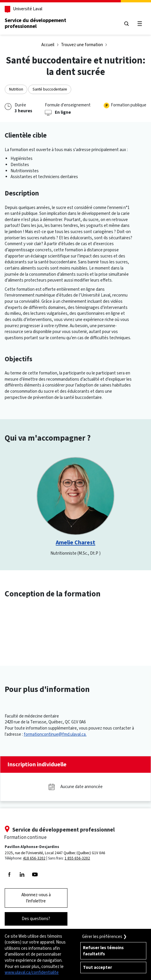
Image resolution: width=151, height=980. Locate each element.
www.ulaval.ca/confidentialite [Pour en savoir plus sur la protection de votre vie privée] (32, 972)
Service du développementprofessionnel (35, 23)
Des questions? (36, 919)
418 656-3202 (34, 858)
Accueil (48, 45)
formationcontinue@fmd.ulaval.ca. (55, 734)
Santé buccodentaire (50, 89)
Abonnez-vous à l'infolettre (36, 898)
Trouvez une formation (82, 45)
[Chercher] (127, 24)
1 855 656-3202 (77, 858)
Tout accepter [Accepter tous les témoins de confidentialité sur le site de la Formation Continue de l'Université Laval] (97, 967)
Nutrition (16, 89)
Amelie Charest (75, 542)
